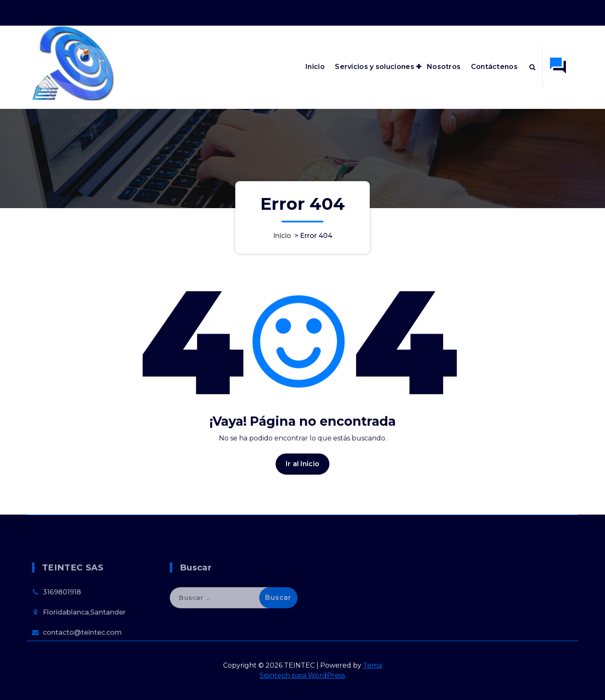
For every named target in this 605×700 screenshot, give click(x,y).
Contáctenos (494, 67)
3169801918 (62, 609)
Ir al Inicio (302, 470)
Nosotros (444, 67)
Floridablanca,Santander (84, 629)
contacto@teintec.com (82, 649)
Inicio (315, 67)
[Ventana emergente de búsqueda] (533, 67)
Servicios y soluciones (375, 67)
